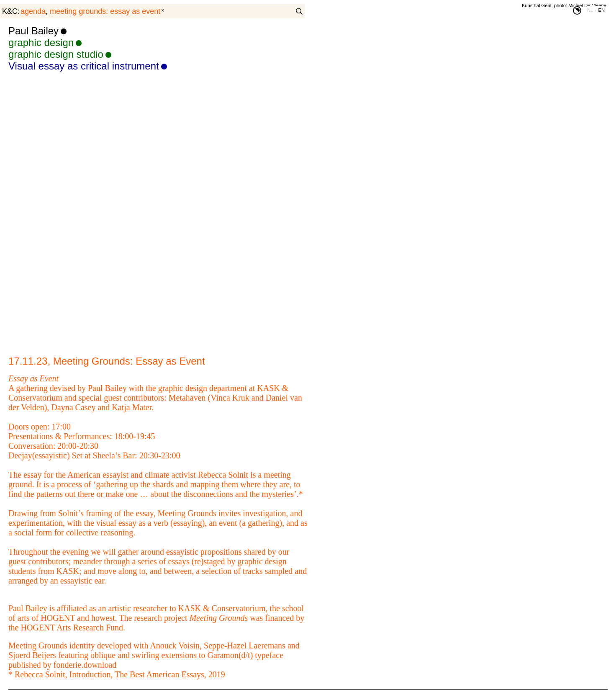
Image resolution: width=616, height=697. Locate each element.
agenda (33, 11)
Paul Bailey (33, 31)
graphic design (41, 42)
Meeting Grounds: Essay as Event (105, 11)
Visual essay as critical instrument (84, 66)
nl (590, 10)
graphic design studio (56, 54)
